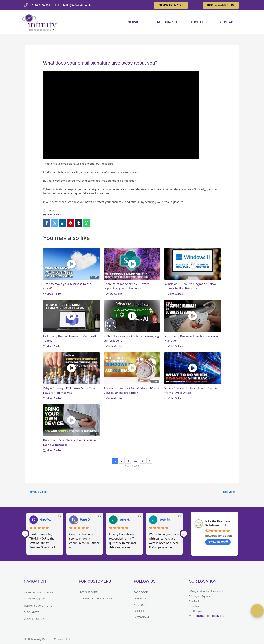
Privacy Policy (34, 600)
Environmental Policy (40, 593)
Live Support (88, 593)
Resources (167, 22)
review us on (218, 542)
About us (198, 22)
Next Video (230, 492)
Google (139, 612)
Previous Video (36, 492)
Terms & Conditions (38, 606)
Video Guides (55, 215)
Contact (228, 22)
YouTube (140, 606)
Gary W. (45, 520)
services (136, 22)
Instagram (141, 618)
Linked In (140, 599)
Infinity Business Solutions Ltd (218, 524)
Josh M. (165, 520)
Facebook (141, 593)
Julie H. (125, 520)
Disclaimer (32, 613)
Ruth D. (85, 520)
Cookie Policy (34, 620)
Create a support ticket (96, 599)
